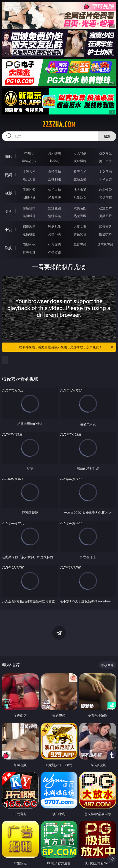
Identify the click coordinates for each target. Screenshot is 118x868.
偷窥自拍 (29, 208)
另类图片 (105, 216)
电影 (8, 193)
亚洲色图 (55, 208)
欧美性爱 (105, 190)
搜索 (107, 136)
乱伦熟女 (80, 197)
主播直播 (80, 179)
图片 (8, 211)
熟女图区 (80, 216)
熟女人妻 (29, 179)
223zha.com (59, 125)
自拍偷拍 (55, 171)
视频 (8, 175)
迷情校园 (29, 234)
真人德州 (55, 153)
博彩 (8, 156)
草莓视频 (80, 245)
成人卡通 (80, 190)
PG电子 (29, 153)
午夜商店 (55, 245)
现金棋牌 (80, 161)
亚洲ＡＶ (29, 171)
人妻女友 (80, 226)
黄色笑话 (80, 234)
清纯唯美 (55, 216)
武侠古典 (105, 226)
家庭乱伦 (55, 226)
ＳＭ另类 (105, 179)
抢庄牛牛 (105, 161)
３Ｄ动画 (105, 171)
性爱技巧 (105, 234)
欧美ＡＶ (80, 171)
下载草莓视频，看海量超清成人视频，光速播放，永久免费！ (65, 347)
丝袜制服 (55, 179)
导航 (8, 248)
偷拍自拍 (55, 190)
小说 (8, 230)
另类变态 (105, 197)
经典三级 (55, 197)
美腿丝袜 (29, 216)
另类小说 (55, 234)
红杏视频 (29, 252)
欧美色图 (80, 208)
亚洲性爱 (29, 190)
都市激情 (29, 226)
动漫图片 (105, 208)
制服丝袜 (29, 197)
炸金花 (55, 161)
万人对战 (80, 153)
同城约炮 (29, 245)
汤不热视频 (105, 245)
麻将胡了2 (29, 161)
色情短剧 (55, 252)
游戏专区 (105, 153)
